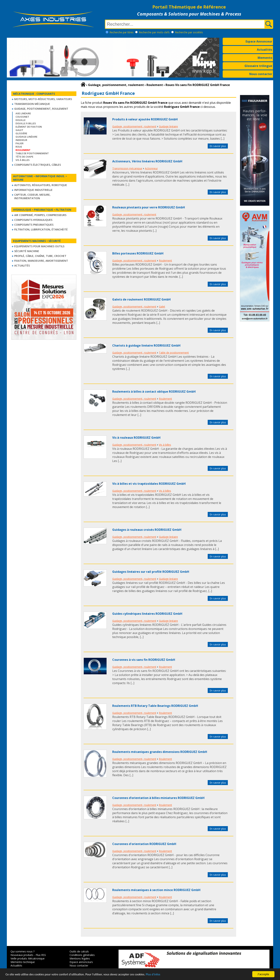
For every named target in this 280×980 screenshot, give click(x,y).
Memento (265, 58)
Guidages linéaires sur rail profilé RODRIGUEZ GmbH (151, 572)
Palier (20, 143)
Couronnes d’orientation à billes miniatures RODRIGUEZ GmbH (158, 798)
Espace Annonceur (259, 41)
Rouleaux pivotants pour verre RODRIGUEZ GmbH (149, 207)
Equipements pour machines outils (39, 246)
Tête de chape (24, 157)
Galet (19, 130)
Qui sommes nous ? (22, 951)
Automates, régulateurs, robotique (41, 185)
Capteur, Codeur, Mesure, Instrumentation (32, 196)
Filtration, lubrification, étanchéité (41, 229)
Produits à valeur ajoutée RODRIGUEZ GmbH (145, 119)
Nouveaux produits (22, 955)
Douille (21, 120)
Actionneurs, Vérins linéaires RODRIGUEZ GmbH (147, 161)
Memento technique (23, 962)
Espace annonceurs (81, 962)
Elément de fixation (29, 127)
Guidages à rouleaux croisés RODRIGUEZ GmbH (147, 530)
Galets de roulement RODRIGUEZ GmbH (141, 299)
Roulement (165, 260)
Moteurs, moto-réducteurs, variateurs (43, 99)
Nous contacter (261, 74)
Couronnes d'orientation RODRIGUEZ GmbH (144, 844)
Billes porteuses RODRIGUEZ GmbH (138, 253)
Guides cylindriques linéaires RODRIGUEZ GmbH (147, 614)
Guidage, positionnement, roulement (41, 109)
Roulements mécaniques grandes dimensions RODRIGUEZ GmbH (160, 752)
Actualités (265, 50)
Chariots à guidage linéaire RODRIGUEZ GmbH (146, 345)
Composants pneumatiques (34, 225)
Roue (19, 147)
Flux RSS (41, 955)
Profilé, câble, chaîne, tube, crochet (40, 256)
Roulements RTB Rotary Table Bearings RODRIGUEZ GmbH (155, 706)
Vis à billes (23, 160)
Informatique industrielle (33, 190)
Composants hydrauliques (33, 220)
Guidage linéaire (26, 137)
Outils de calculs (79, 951)
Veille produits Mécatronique (28, 958)
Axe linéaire (23, 113)
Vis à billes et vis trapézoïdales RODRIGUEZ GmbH (149, 484)
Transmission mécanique (32, 104)
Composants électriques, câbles (38, 165)
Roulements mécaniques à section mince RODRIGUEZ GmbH (156, 890)
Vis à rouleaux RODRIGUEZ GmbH (136, 438)
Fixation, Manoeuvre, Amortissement (41, 261)
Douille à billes (26, 123)
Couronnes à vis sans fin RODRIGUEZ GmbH (144, 660)
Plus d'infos (153, 976)
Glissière (21, 133)
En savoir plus (218, 146)
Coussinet (22, 117)
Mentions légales (80, 958)
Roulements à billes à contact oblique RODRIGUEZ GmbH (154, 392)
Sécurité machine (27, 251)
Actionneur (151, 168)
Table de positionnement (32, 153)
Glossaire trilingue (258, 66)
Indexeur (21, 140)
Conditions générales (82, 955)
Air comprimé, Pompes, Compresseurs (40, 215)
